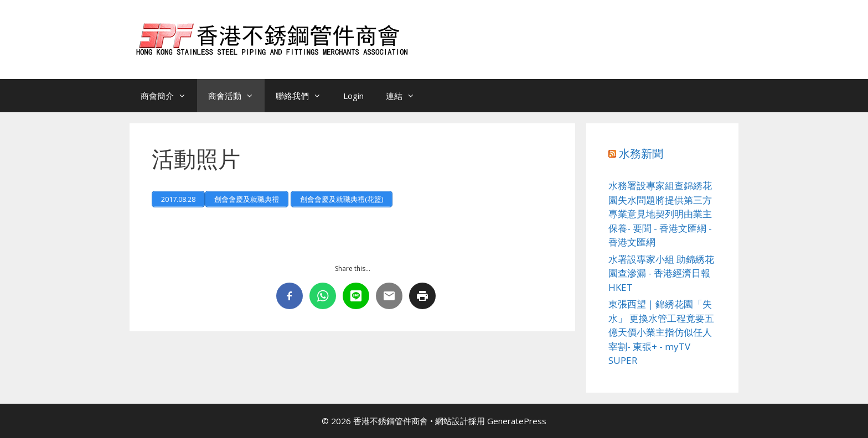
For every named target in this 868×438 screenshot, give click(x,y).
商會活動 (236, 96)
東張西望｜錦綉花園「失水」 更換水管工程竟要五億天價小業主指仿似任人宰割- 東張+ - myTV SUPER (661, 332)
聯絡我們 (304, 96)
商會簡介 (169, 96)
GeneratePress (517, 421)
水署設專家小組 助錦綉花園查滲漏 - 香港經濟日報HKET (661, 273)
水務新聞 (641, 153)
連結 (406, 96)
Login (353, 96)
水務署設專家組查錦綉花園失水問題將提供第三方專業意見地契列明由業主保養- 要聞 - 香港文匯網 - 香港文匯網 (660, 214)
